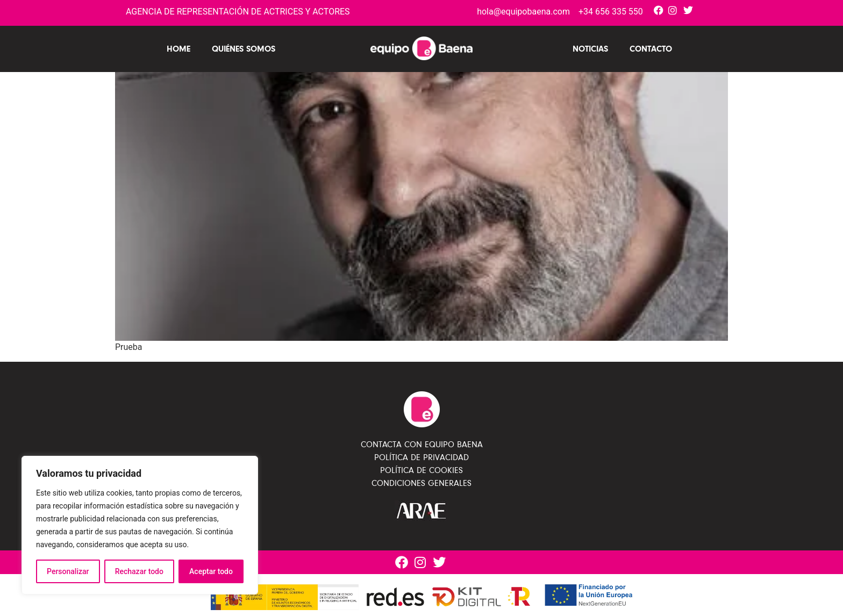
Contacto (651, 49)
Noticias (590, 49)
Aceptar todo (211, 571)
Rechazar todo (139, 571)
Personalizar (68, 571)
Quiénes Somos (244, 49)
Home (178, 49)
